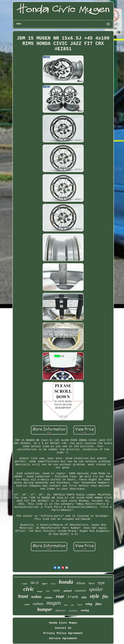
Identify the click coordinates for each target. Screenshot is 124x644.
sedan (36, 597)
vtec (72, 605)
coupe (24, 584)
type (101, 583)
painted (68, 591)
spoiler (96, 589)
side (84, 597)
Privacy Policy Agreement (63, 633)
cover (27, 605)
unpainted (80, 591)
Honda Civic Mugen (63, 623)
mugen (54, 603)
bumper (45, 609)
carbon (38, 604)
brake (53, 584)
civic (29, 589)
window (49, 598)
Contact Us (63, 628)
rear (60, 596)
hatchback (73, 611)
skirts (66, 605)
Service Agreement (63, 638)
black (92, 583)
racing (85, 610)
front (23, 596)
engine (80, 605)
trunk (73, 597)
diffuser (81, 583)
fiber (99, 604)
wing (89, 604)
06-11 (35, 583)
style (95, 596)
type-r (45, 584)
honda (66, 582)
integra (40, 591)
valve (48, 591)
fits (105, 596)
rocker (57, 590)
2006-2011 (61, 611)
